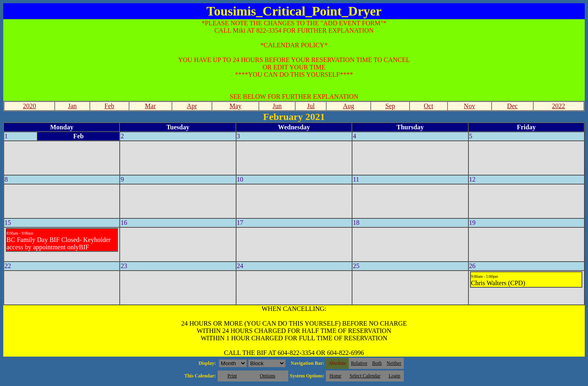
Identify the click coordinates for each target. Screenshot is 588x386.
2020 (29, 106)
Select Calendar (365, 376)
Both (377, 363)
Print (232, 376)
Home (335, 376)
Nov (470, 106)
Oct (429, 106)
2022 (559, 106)
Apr (192, 106)
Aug (349, 106)
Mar (150, 106)
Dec (512, 106)
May (235, 106)
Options (267, 376)
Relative (359, 363)
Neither (394, 363)
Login (395, 376)
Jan (72, 106)
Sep (390, 106)
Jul (311, 106)
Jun (277, 106)
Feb (109, 106)
